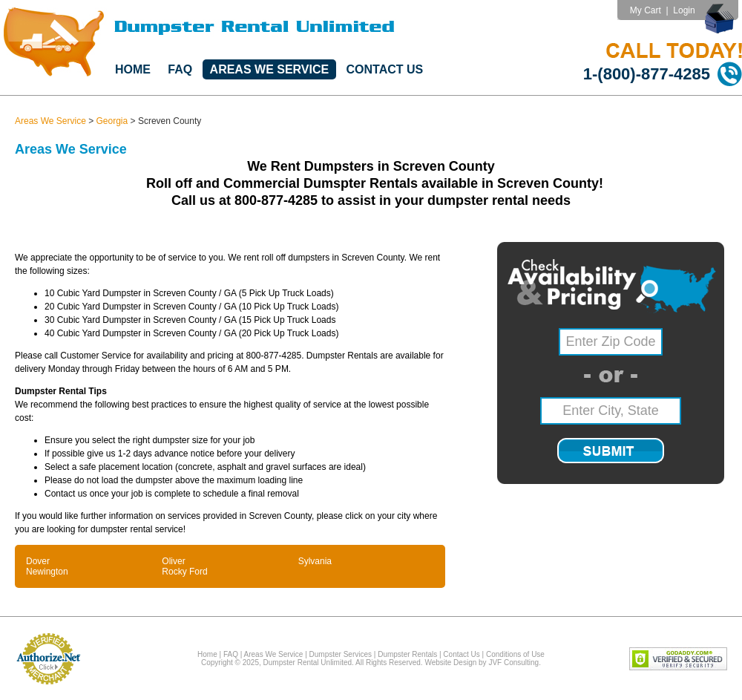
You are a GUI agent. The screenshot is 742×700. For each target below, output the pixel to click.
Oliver (173, 561)
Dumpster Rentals (407, 654)
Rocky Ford (184, 572)
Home (133, 69)
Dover (38, 561)
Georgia (112, 121)
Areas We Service (270, 69)
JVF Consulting (513, 663)
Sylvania (315, 561)
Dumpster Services (341, 654)
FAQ (180, 69)
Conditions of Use (515, 654)
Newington (47, 572)
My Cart (646, 10)
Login (684, 10)
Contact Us (385, 69)
